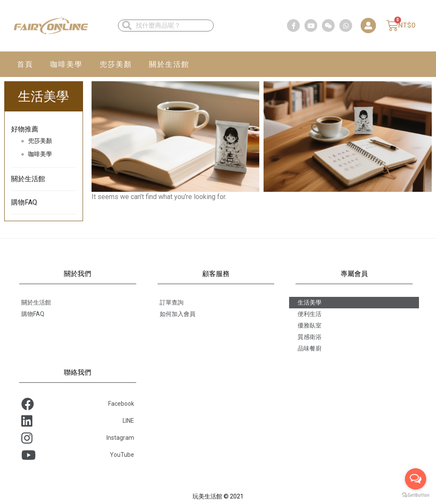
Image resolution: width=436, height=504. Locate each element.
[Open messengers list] (416, 479)
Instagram (78, 438)
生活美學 (310, 302)
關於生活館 (169, 64)
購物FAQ (24, 202)
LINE (78, 421)
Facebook (78, 404)
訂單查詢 (172, 302)
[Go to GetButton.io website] (416, 495)
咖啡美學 (66, 64)
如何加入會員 (178, 314)
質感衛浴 (310, 337)
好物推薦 (25, 129)
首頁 (25, 64)
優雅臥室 (310, 325)
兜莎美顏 (116, 64)
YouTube (78, 455)
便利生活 (310, 314)
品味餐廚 (310, 348)
